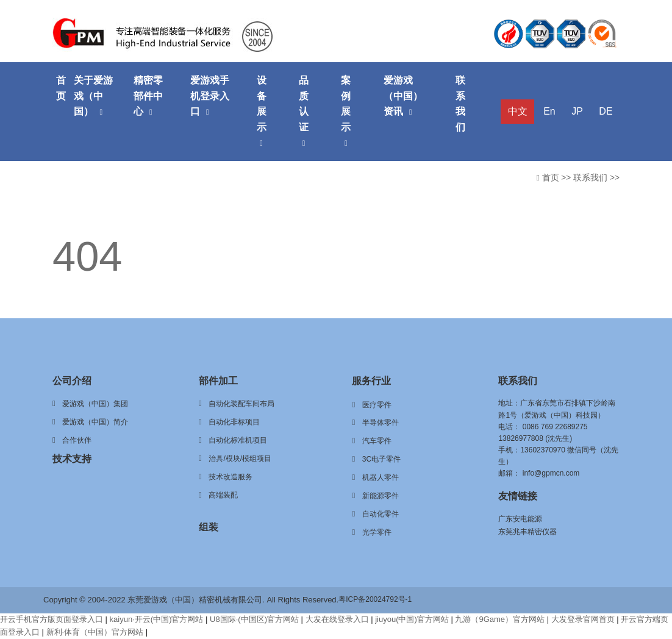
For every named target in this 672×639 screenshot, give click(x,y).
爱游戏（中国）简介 (95, 422)
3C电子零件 (381, 459)
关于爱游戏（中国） (93, 96)
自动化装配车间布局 (241, 404)
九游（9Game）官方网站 (500, 619)
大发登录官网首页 (583, 619)
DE (606, 111)
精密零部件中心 (148, 96)
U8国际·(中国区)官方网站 (254, 619)
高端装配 (223, 495)
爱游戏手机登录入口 (210, 96)
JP (577, 111)
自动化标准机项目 (238, 440)
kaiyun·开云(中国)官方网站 (157, 619)
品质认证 (304, 111)
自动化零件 (381, 514)
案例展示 (346, 111)
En (549, 111)
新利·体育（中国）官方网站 (95, 632)
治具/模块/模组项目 (240, 459)
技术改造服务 (231, 477)
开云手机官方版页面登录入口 (52, 619)
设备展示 (262, 111)
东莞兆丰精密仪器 (527, 532)
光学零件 (377, 532)
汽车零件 (377, 441)
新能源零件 (381, 496)
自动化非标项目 (234, 422)
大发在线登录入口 (337, 619)
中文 (518, 111)
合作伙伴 (77, 440)
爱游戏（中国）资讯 (403, 96)
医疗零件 (377, 405)
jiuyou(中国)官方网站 (412, 619)
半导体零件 (381, 423)
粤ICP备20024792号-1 (375, 599)
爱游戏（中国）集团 (95, 404)
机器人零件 (381, 477)
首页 (61, 88)
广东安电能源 (520, 519)
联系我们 (460, 104)
